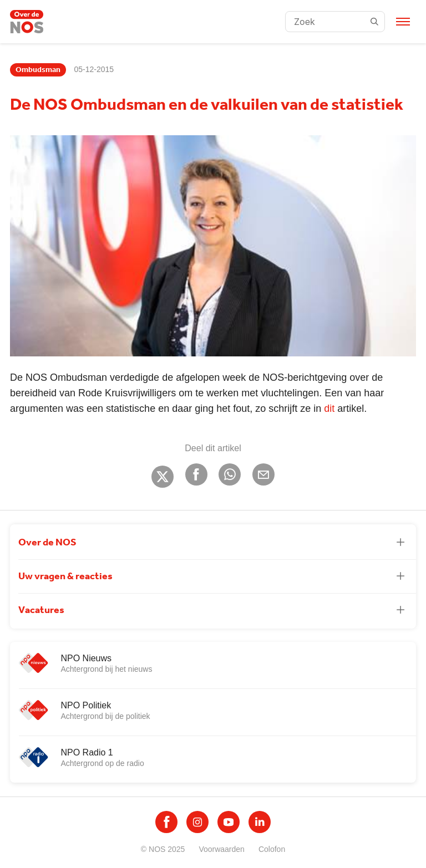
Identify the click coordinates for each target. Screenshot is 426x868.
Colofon (272, 849)
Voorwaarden (222, 849)
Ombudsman (38, 70)
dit (329, 409)
